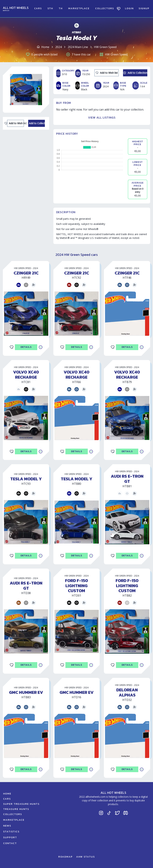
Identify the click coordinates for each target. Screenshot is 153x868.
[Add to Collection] (37, 123)
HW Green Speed (105, 47)
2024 (59, 47)
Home (45, 47)
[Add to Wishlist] (16, 123)
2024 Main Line (78, 47)
